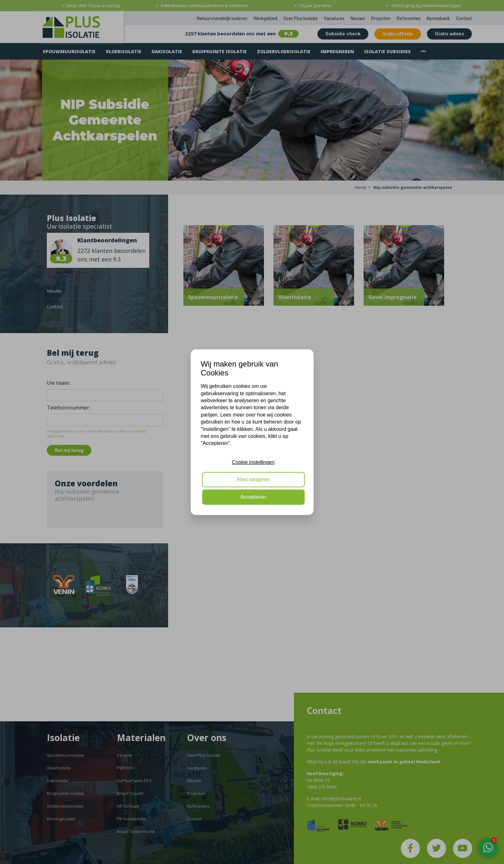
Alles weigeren (253, 479)
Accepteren (253, 497)
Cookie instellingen (253, 462)
